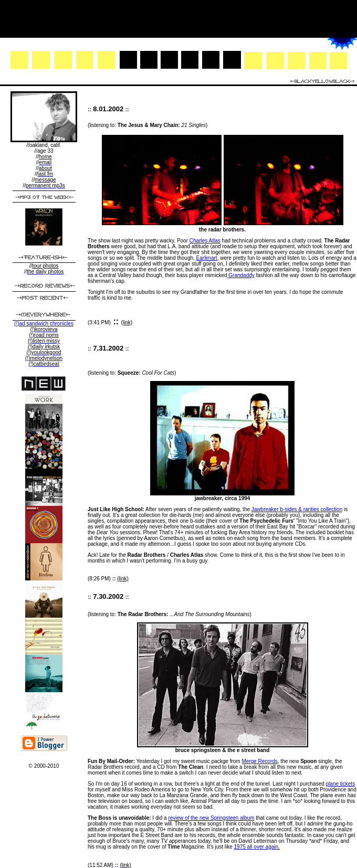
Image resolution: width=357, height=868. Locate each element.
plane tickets (341, 784)
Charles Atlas (205, 241)
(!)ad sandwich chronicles (44, 324)
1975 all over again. (257, 847)
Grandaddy (241, 275)
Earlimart (207, 258)
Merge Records (259, 761)
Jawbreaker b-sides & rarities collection (297, 509)
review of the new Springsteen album (211, 818)
